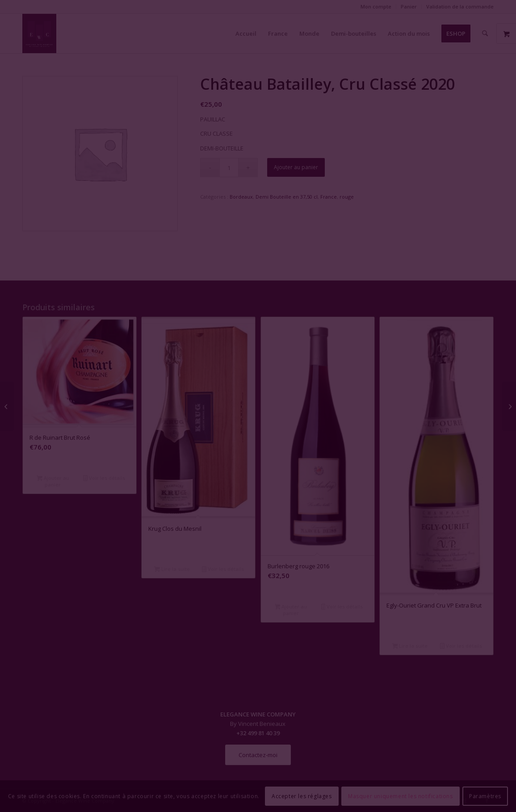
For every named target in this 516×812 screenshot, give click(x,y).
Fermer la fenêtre (258, 487)
